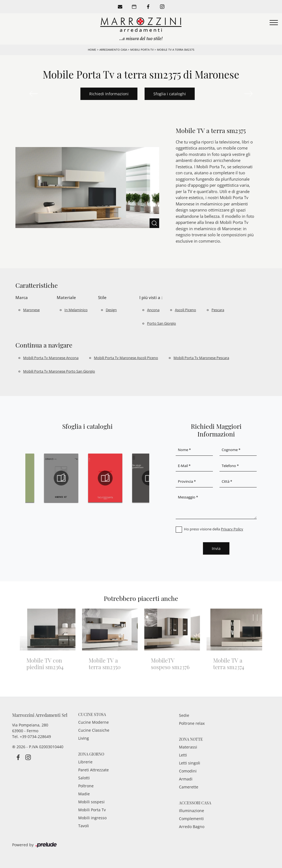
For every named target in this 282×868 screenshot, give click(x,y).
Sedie (184, 715)
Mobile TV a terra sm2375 (176, 50)
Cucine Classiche (94, 730)
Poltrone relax (192, 723)
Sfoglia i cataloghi (170, 94)
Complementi (191, 819)
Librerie (85, 762)
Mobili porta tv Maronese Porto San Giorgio (59, 371)
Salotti (84, 778)
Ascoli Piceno (185, 310)
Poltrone (86, 786)
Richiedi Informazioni (109, 94)
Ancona (153, 310)
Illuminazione (192, 811)
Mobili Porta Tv (142, 50)
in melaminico (76, 310)
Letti (183, 755)
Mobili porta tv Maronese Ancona (51, 358)
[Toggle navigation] (274, 23)
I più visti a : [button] (151, 297)
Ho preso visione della (214, 529)
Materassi (188, 747)
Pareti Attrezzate (93, 770)
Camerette (189, 787)
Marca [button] (22, 297)
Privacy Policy (232, 529)
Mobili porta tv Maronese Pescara (201, 358)
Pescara (218, 310)
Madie (84, 794)
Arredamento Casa (113, 50)
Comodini (188, 771)
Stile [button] (102, 297)
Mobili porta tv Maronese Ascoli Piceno (126, 358)
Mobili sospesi (91, 802)
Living (84, 738)
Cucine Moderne (93, 722)
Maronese (31, 310)
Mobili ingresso (92, 818)
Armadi (186, 779)
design (111, 310)
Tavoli (84, 826)
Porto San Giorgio (162, 323)
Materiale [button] (66, 297)
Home (92, 50)
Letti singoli (190, 763)
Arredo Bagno (192, 827)
